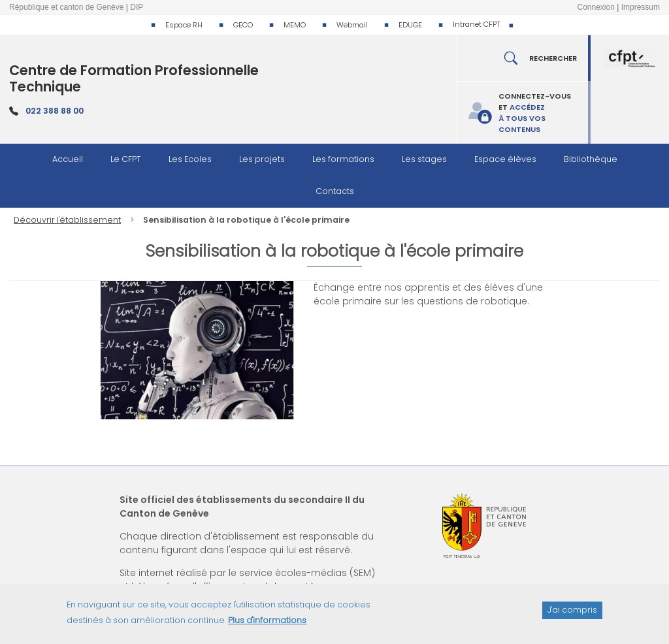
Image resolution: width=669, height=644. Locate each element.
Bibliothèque (591, 159)
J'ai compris (572, 615)
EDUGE (410, 25)
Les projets (262, 159)
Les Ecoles (190, 159)
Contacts (335, 191)
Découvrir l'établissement (67, 220)
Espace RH (184, 25)
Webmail (352, 25)
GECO (243, 25)
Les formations (343, 159)
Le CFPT (126, 159)
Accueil (68, 159)
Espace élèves (505, 159)
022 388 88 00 (55, 111)
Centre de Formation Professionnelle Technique (134, 78)
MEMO (295, 25)
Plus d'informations (267, 625)
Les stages (424, 159)
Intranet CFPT (476, 24)
